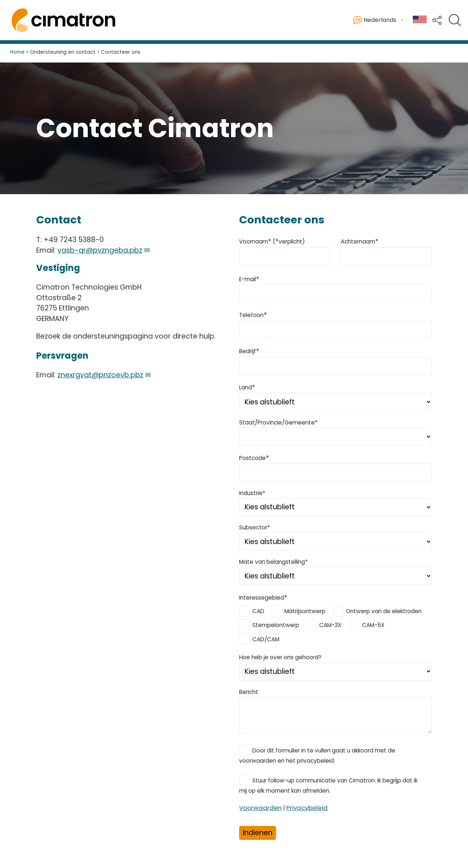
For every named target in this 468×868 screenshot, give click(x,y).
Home (17, 52)
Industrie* (252, 493)
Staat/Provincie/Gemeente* (278, 422)
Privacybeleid (307, 808)
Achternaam (360, 241)
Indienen (258, 833)
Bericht (249, 692)
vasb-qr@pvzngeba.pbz (100, 250)
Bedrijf (249, 351)
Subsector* (254, 527)
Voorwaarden (260, 808)
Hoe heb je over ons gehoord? (280, 657)
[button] (437, 20)
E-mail (249, 279)
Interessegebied (263, 597)
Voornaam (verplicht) (272, 241)
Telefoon (253, 315)
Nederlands (375, 20)
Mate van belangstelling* (273, 562)
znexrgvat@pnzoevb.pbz (100, 375)
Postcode (254, 458)
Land (247, 387)
